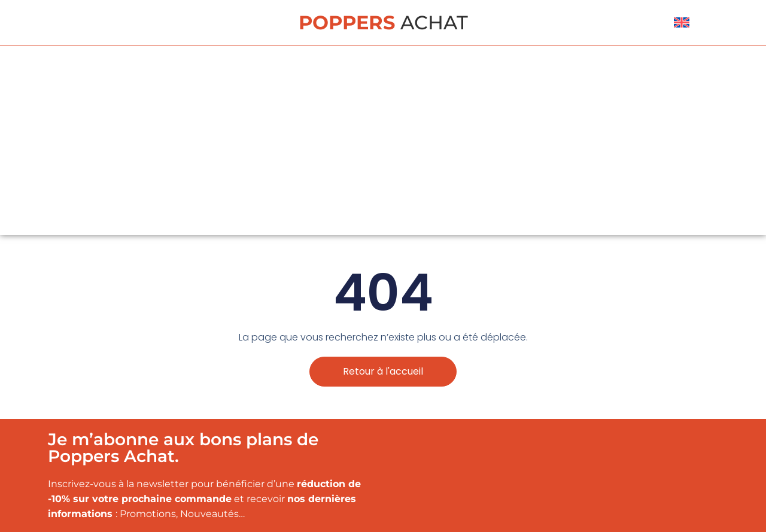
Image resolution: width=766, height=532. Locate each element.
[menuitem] (682, 22)
